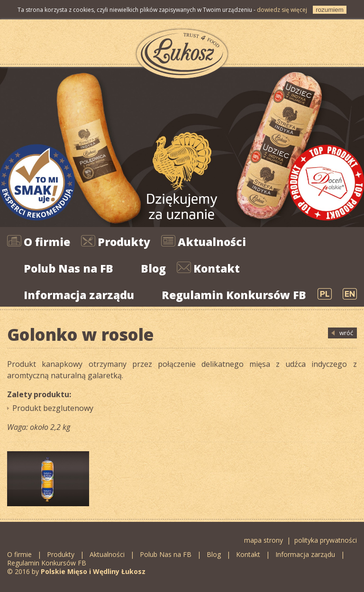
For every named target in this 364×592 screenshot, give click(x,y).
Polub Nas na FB (68, 268)
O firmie (47, 242)
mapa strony (264, 540)
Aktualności (212, 242)
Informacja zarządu (79, 295)
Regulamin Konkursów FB (234, 295)
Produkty (124, 242)
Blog (153, 268)
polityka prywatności (326, 540)
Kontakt (217, 268)
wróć (346, 333)
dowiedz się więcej (282, 10)
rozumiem (330, 10)
